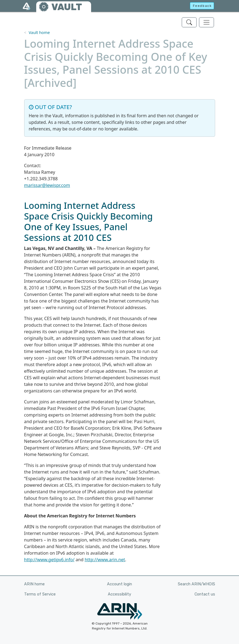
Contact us (205, 594)
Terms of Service (40, 594)
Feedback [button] (202, 6)
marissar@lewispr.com (47, 185)
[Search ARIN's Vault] (189, 22)
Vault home (39, 32)
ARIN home (34, 584)
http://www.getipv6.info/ (49, 560)
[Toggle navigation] (206, 22)
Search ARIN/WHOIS (196, 584)
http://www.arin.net (105, 560)
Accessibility (119, 594)
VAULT (67, 7)
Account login (119, 584)
